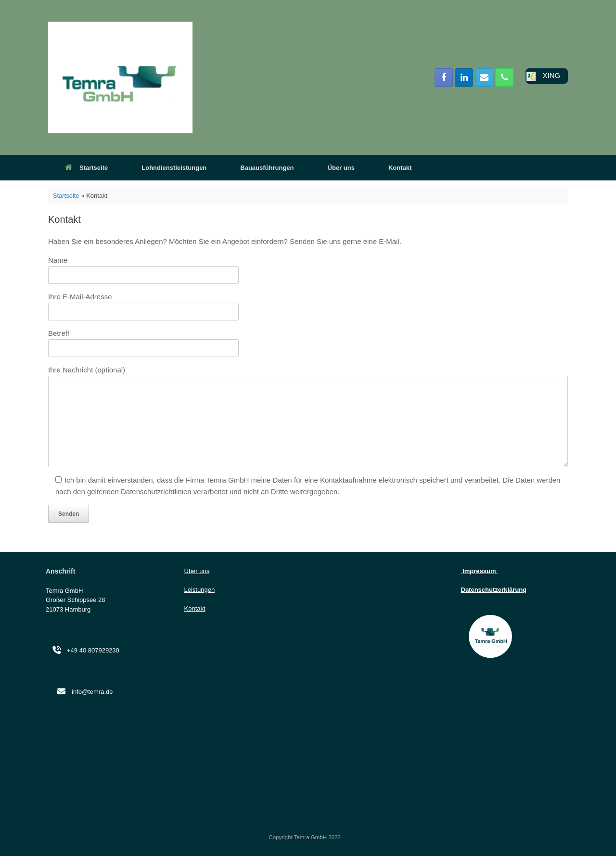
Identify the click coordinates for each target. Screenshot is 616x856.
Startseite (86, 168)
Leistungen (200, 590)
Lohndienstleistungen (174, 168)
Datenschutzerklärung (494, 590)
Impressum (480, 571)
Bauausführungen (267, 168)
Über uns (341, 168)
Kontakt (400, 168)
